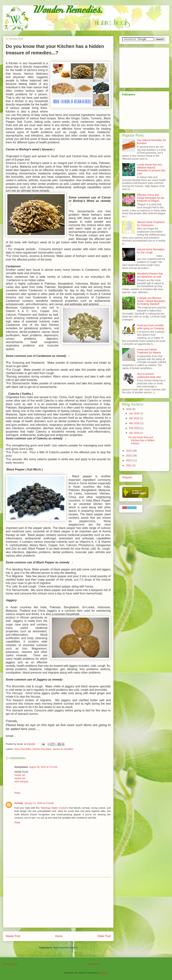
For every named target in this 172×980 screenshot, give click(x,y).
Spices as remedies (63, 749)
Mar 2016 (135, 423)
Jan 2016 (135, 433)
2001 (129, 465)
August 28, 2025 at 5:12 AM (43, 767)
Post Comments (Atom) (65, 948)
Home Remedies (23, 749)
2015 (129, 451)
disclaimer (94, 964)
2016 (129, 409)
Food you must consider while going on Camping (150, 327)
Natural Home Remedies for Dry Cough (151, 251)
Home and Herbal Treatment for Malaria (149, 351)
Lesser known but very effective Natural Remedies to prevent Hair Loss (151, 169)
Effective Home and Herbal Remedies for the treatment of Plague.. (151, 198)
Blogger (104, 973)
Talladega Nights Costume (54, 808)
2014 (129, 456)
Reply (17, 793)
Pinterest (127, 477)
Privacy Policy (10, 964)
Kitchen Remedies (42, 749)
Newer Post (13, 936)
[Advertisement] (58, 902)
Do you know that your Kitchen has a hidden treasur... (142, 440)
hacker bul (20, 775)
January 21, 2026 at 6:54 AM (39, 803)
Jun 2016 (135, 413)
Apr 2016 (134, 418)
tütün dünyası (21, 781)
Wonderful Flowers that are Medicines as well (150, 275)
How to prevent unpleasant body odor (149, 375)
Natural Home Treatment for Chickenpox (151, 224)
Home (59, 936)
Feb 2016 (135, 428)
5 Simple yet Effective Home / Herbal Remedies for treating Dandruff (151, 301)
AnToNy (19, 803)
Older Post (104, 936)
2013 (129, 460)
